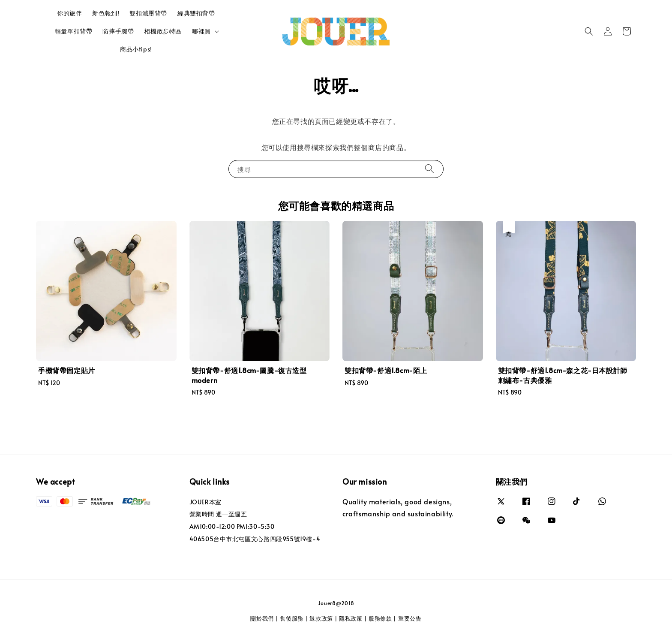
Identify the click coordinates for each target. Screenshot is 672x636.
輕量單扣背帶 (74, 31)
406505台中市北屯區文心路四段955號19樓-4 (255, 539)
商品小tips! (136, 49)
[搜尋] (429, 169)
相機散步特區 (163, 31)
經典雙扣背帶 (196, 13)
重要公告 (410, 618)
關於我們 (262, 618)
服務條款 (380, 618)
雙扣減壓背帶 (148, 13)
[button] (589, 31)
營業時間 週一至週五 (218, 514)
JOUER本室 (205, 502)
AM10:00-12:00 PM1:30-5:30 (232, 526)
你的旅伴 (69, 13)
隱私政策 (351, 618)
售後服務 (292, 618)
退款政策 (321, 618)
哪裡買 (201, 31)
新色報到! (106, 13)
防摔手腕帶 (118, 31)
